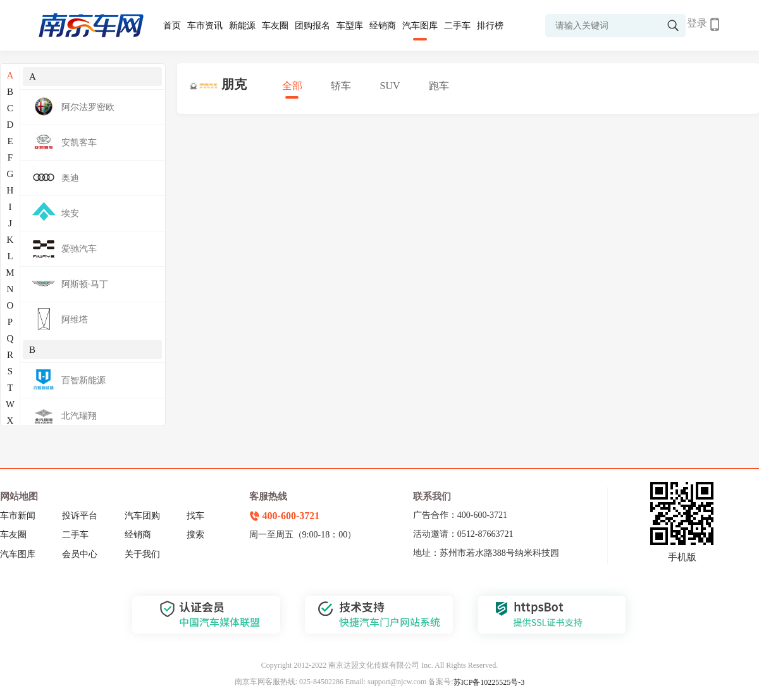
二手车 (457, 26)
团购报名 (312, 26)
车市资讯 (205, 26)
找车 (195, 516)
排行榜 (490, 26)
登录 (697, 23)
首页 (172, 26)
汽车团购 (142, 516)
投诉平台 (80, 516)
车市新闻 (18, 516)
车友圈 (275, 26)
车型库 (350, 26)
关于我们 (142, 554)
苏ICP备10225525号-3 (489, 682)
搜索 (195, 535)
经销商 (383, 26)
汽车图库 (420, 26)
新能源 (242, 26)
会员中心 (80, 554)
